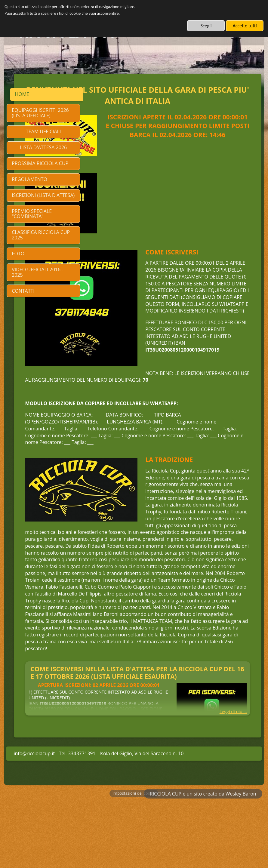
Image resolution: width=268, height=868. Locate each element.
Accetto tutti (245, 26)
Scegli (206, 26)
